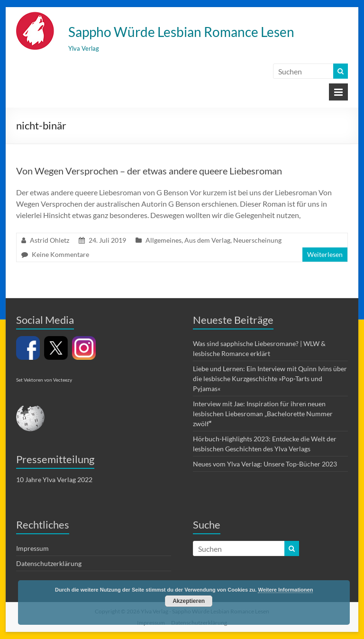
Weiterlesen (325, 254)
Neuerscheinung (257, 240)
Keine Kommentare (60, 254)
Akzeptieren (189, 601)
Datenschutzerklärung (49, 563)
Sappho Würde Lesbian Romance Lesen (181, 32)
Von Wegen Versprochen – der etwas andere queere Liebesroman (149, 171)
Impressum (32, 548)
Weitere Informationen (285, 590)
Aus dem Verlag (207, 240)
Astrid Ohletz (50, 240)
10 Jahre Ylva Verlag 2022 (54, 479)
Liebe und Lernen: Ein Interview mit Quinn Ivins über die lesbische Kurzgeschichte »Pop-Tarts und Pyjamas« (270, 379)
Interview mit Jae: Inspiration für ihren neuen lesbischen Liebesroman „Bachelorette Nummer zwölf (263, 414)
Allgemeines (164, 240)
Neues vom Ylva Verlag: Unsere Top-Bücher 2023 (265, 464)
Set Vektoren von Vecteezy (44, 380)
